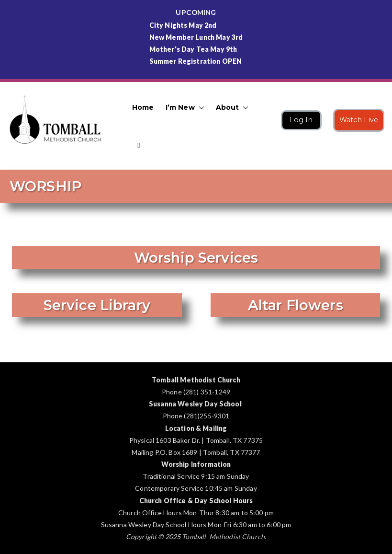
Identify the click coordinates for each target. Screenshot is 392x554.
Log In (301, 120)
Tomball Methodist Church (223, 537)
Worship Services (196, 258)
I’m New (185, 108)
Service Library (97, 305)
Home (143, 107)
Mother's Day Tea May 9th (193, 49)
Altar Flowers (295, 305)
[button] (200, 108)
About (232, 108)
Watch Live (359, 120)
